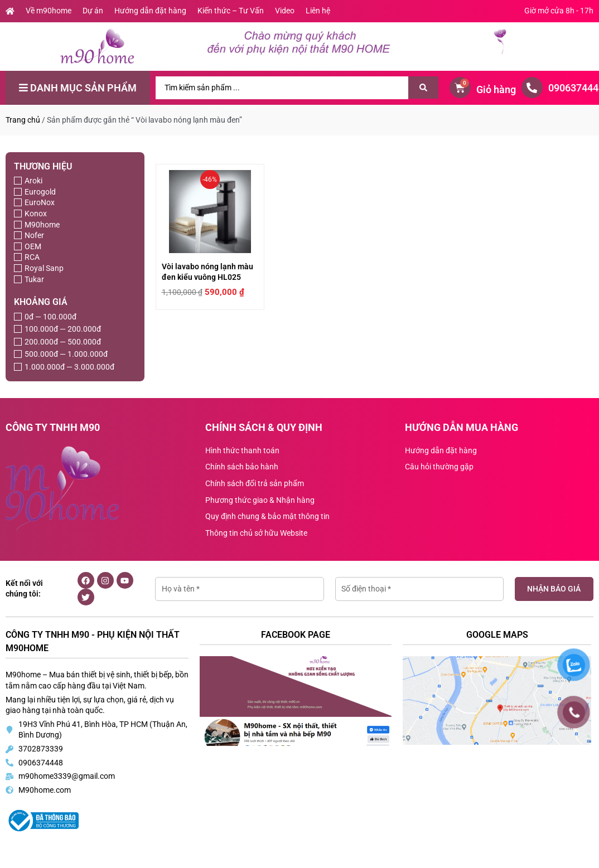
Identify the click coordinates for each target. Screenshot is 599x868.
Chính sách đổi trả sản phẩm (255, 483)
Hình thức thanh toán (242, 450)
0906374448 (41, 763)
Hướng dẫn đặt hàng (150, 11)
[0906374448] (532, 88)
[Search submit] (423, 88)
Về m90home (49, 11)
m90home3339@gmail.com (67, 776)
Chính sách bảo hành (242, 467)
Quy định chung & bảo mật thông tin (267, 516)
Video (285, 11)
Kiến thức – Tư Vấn (231, 11)
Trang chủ (23, 120)
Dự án (93, 11)
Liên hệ (318, 11)
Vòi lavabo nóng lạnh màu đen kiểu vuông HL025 (202, 309)
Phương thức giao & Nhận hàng (260, 500)
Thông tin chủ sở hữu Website (256, 533)
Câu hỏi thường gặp (439, 467)
